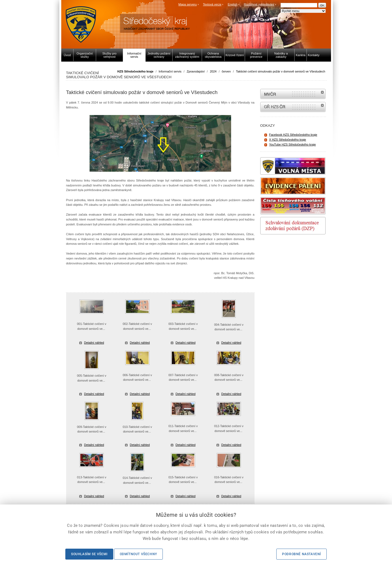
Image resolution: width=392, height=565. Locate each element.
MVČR (293, 94)
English (232, 4)
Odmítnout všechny (138, 554)
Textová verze (212, 4)
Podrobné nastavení (301, 554)
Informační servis (170, 71)
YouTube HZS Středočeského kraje (293, 144)
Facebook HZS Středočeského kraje (293, 135)
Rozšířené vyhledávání (259, 4)
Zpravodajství (196, 71)
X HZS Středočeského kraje (288, 140)
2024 (213, 71)
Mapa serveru (187, 4)
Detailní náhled (94, 343)
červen (226, 71)
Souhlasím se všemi (89, 554)
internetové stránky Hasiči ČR (293, 107)
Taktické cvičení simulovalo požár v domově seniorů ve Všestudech (281, 71)
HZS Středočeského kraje (135, 71)
